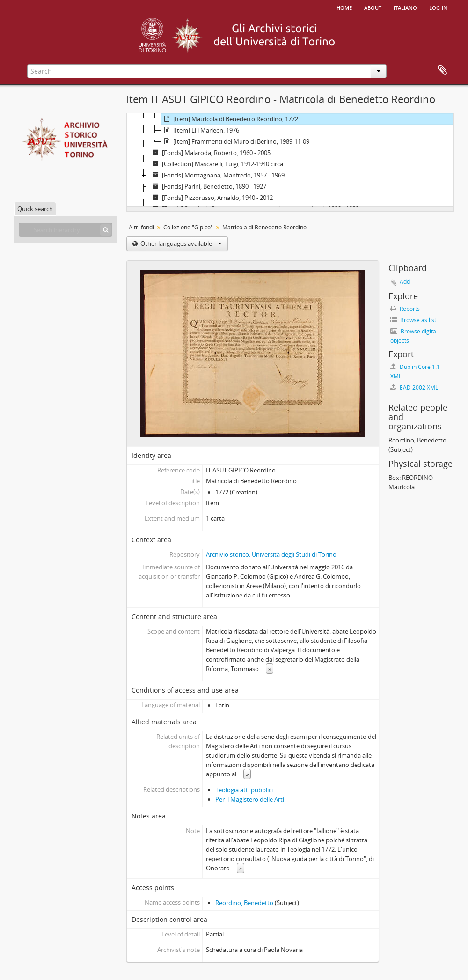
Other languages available (180, 243)
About (373, 7)
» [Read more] (270, 669)
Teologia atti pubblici (244, 790)
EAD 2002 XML (414, 387)
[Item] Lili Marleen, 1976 (200, 130)
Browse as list (413, 320)
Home (344, 7)
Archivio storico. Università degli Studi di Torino (271, 554)
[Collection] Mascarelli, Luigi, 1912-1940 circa (216, 164)
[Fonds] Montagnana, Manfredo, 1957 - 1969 (217, 175)
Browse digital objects (414, 336)
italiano (405, 7)
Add (405, 282)
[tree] (290, 160)
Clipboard (442, 70)
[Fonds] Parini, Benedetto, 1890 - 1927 (208, 186)
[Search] (106, 230)
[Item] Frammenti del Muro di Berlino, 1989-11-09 (235, 141)
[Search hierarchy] (66, 230)
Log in (438, 7)
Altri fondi (141, 227)
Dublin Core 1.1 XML (415, 372)
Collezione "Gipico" (188, 227)
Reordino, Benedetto (244, 903)
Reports (405, 309)
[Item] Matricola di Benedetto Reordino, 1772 (230, 119)
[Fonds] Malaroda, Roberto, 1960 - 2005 (210, 153)
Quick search (35, 209)
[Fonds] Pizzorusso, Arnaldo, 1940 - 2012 (211, 198)
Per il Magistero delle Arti (250, 799)
